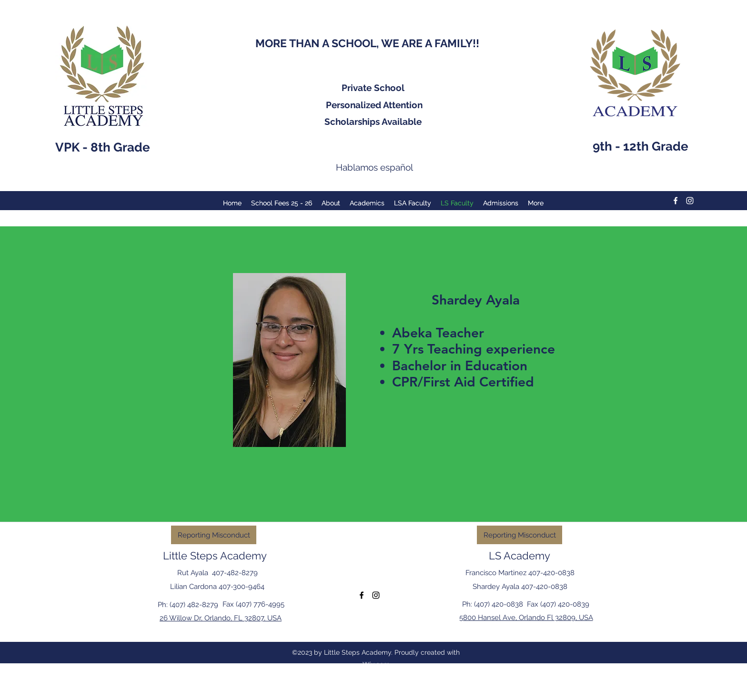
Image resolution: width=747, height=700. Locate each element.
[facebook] (676, 201)
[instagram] (690, 201)
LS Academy (520, 556)
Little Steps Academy (215, 556)
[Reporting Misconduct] (214, 535)
